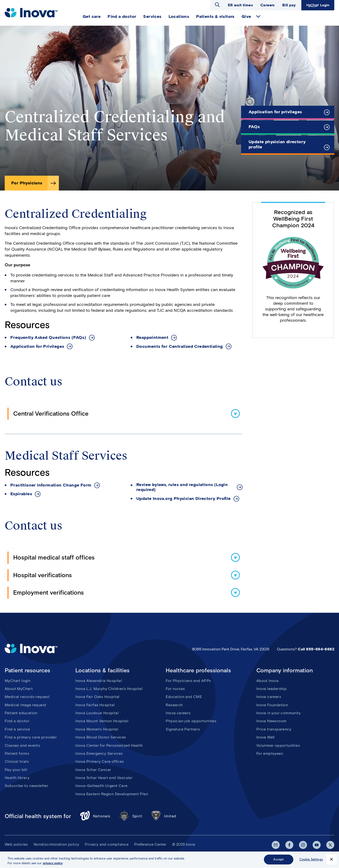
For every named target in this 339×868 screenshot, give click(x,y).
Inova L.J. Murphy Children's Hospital (109, 689)
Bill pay (289, 5)
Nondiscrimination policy (56, 844)
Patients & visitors (215, 16)
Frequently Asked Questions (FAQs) (48, 338)
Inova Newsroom (271, 721)
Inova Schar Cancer (93, 770)
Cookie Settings (311, 862)
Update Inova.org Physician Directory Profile (184, 499)
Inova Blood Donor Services (101, 737)
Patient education (21, 713)
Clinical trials (17, 761)
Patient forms (17, 753)
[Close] (331, 862)
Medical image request (25, 705)
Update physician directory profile (277, 144)
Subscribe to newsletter (26, 786)
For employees (270, 753)
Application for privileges (275, 112)
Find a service (17, 729)
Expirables (21, 494)
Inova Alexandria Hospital (99, 681)
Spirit (131, 816)
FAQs (254, 127)
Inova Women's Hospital (97, 729)
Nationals (95, 816)
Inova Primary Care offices (100, 761)
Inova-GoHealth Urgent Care (101, 786)
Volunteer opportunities (278, 745)
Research (174, 705)
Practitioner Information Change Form (51, 485)
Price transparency (274, 729)
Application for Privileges (37, 347)
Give (246, 16)
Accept (278, 862)
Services (152, 16)
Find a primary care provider (31, 737)
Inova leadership (271, 689)
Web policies (16, 844)
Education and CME (184, 697)
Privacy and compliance (107, 844)
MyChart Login (318, 5)
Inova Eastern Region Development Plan (112, 794)
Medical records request (27, 697)
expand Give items (258, 16)
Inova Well (266, 737)
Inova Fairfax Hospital (95, 705)
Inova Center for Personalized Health (109, 745)
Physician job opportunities (191, 721)
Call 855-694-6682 (316, 649)
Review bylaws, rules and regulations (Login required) (182, 487)
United (163, 816)
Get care (92, 16)
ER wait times (240, 5)
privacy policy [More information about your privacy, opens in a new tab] (53, 866)
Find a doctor (122, 16)
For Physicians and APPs (188, 681)
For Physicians (27, 183)
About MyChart (19, 689)
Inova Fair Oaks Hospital (97, 697)
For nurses (175, 689)
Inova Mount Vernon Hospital (102, 721)
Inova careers (178, 713)
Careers (268, 5)
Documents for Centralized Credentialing (180, 347)
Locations (179, 16)
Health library (17, 778)
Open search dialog (217, 5)
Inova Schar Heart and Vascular (104, 778)
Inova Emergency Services (99, 753)
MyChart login (18, 681)
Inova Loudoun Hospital (97, 713)
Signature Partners (183, 729)
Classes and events (22, 745)
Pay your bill (16, 770)
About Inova (267, 681)
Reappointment (152, 338)
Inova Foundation (272, 705)
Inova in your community (278, 713)
